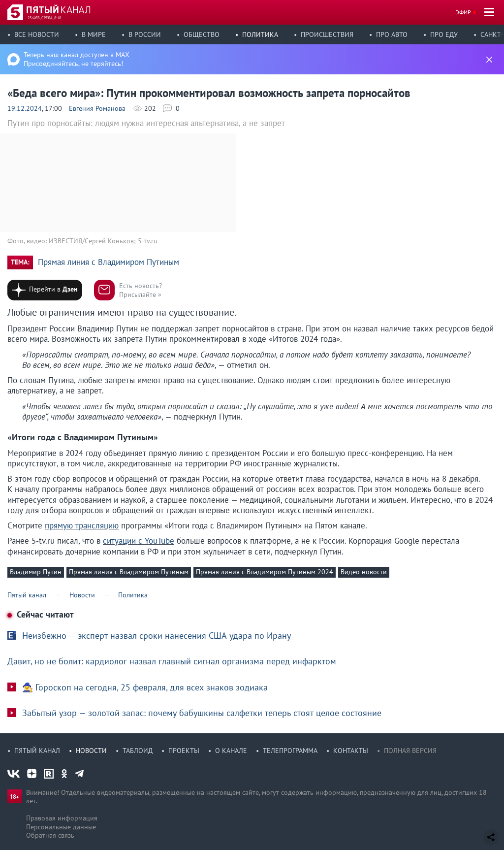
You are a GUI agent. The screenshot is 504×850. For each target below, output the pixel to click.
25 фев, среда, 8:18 (44, 18)
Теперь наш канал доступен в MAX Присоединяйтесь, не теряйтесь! (77, 59)
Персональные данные (61, 827)
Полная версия (410, 751)
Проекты (184, 751)
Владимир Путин (36, 572)
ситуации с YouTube (139, 541)
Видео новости (364, 572)
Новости (91, 751)
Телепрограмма (290, 751)
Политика (260, 34)
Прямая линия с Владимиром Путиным (109, 262)
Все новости (37, 34)
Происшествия (327, 34)
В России (145, 34)
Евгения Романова (97, 108)
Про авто (392, 34)
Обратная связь (50, 835)
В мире (94, 34)
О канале (231, 751)
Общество (202, 34)
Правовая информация (62, 818)
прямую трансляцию (82, 525)
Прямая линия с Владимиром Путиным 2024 (265, 572)
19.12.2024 (25, 108)
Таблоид (138, 751)
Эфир (463, 12)
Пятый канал (37, 751)
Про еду (444, 34)
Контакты (351, 751)
